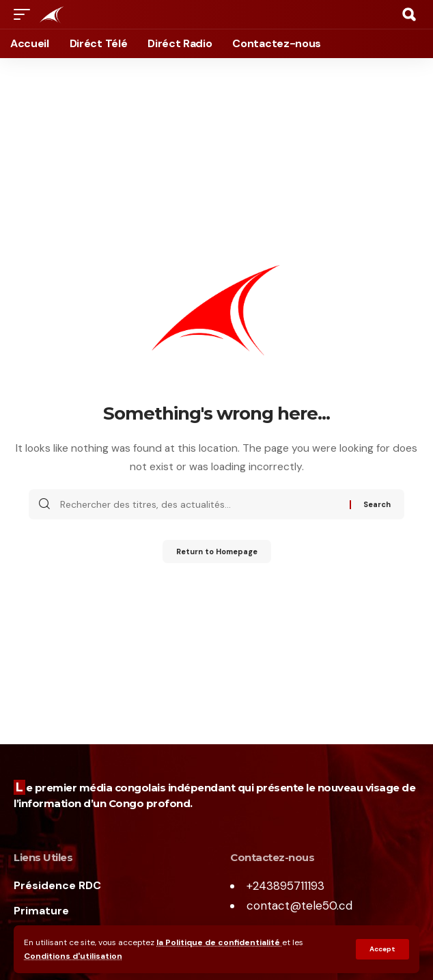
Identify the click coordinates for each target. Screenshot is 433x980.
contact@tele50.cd (299, 906)
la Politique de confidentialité (219, 942)
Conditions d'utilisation (73, 956)
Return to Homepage (217, 552)
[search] (409, 14)
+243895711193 (285, 886)
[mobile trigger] (25, 14)
